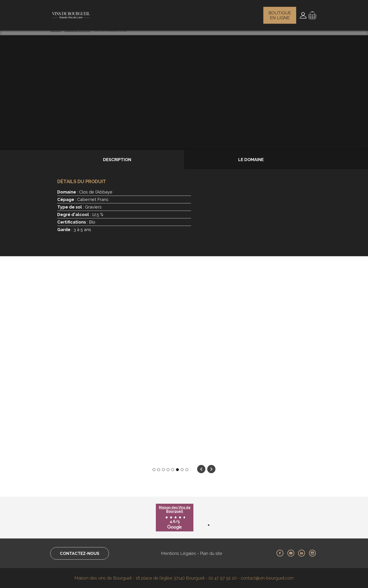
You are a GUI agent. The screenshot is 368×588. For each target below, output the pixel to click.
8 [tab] (187, 470)
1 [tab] (154, 470)
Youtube (291, 553)
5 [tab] (173, 470)
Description (117, 160)
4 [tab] (168, 470)
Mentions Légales (179, 553)
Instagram (312, 553)
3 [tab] (163, 470)
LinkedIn (302, 553)
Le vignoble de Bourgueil (114, 13)
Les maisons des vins (181, 13)
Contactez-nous (80, 553)
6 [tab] (178, 470)
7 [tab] (182, 470)
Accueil (56, 30)
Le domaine (251, 160)
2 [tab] (159, 470)
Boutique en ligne (280, 13)
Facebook (280, 553)
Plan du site (212, 553)
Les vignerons (149, 13)
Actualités (213, 13)
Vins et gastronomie (245, 13)
